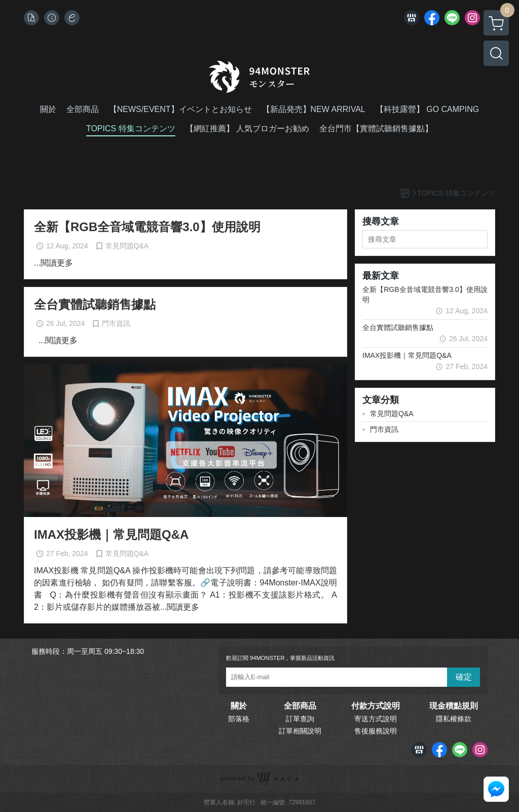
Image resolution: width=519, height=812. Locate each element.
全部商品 (300, 706)
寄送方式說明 (376, 719)
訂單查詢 (300, 719)
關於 (239, 706)
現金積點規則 (454, 706)
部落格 (239, 719)
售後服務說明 (376, 731)
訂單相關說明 (300, 731)
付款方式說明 (376, 706)
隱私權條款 (454, 719)
